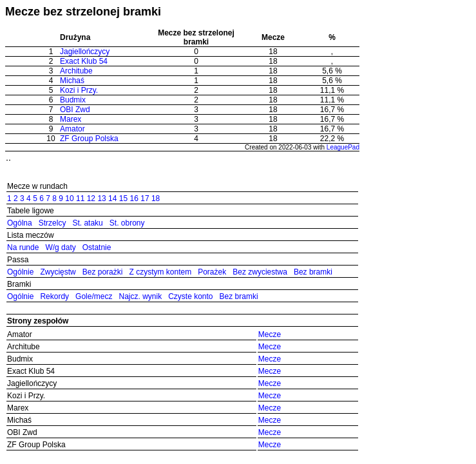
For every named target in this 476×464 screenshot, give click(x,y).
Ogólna (20, 223)
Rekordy (54, 296)
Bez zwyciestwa (260, 272)
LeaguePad (343, 147)
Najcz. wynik (140, 296)
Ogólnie (20, 272)
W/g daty (60, 247)
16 (134, 198)
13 (101, 198)
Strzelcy (52, 223)
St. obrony (127, 223)
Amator (72, 129)
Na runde (23, 247)
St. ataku (87, 223)
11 (80, 198)
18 (156, 198)
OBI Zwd (75, 110)
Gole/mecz (94, 296)
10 (69, 198)
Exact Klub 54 (84, 61)
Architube (76, 71)
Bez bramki (313, 272)
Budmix (73, 100)
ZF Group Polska (89, 139)
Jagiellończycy (85, 52)
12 (91, 198)
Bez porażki (103, 272)
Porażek (212, 272)
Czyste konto (190, 296)
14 (112, 198)
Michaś (72, 81)
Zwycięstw (58, 272)
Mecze (270, 334)
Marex (71, 119)
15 (123, 198)
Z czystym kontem (160, 272)
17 (145, 198)
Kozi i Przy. (79, 90)
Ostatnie (97, 247)
